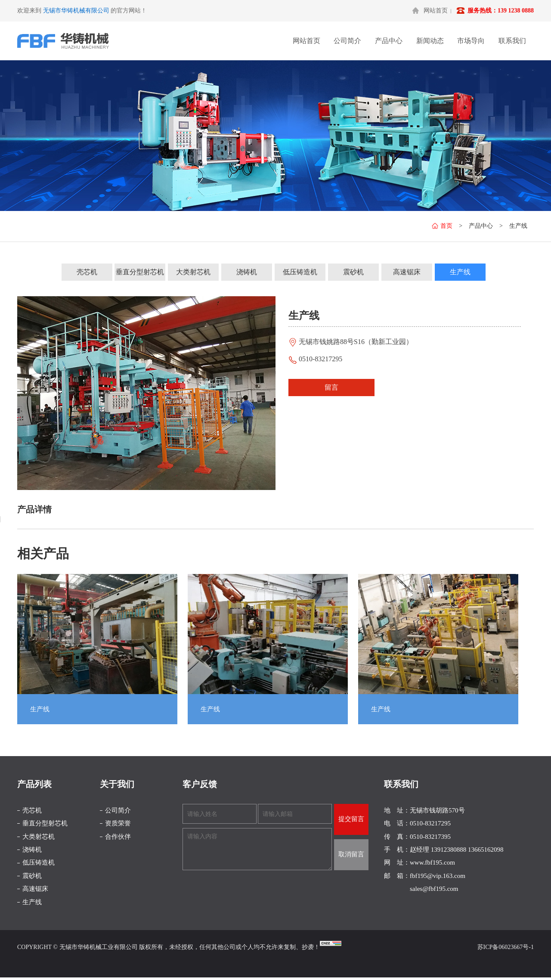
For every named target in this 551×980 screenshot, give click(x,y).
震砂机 (353, 272)
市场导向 (471, 41)
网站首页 (436, 11)
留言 (331, 387)
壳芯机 (87, 272)
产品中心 (389, 41)
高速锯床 (407, 272)
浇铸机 (247, 272)
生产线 (518, 226)
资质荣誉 (118, 823)
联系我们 (512, 41)
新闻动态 (430, 41)
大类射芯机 (193, 272)
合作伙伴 (118, 837)
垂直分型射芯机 (140, 272)
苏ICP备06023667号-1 (506, 947)
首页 (442, 226)
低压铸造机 (300, 272)
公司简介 (347, 41)
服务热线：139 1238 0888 (501, 11)
